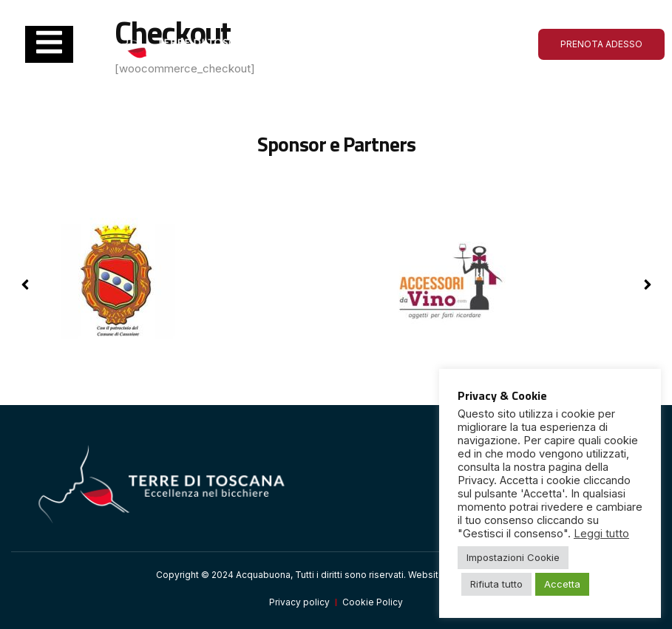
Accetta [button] (562, 584)
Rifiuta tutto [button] (496, 584)
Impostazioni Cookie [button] (513, 557)
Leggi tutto (601, 534)
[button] (647, 285)
